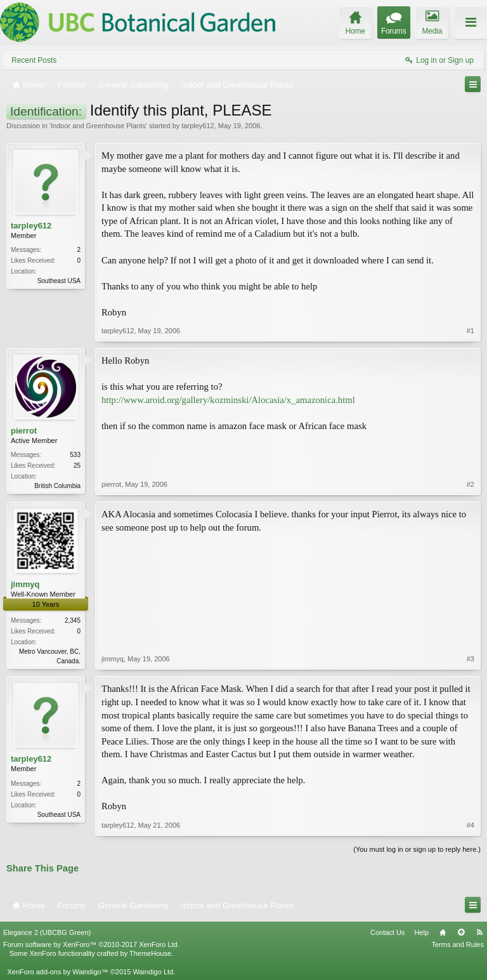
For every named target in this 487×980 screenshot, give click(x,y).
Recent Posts (34, 60)
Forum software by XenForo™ (91, 944)
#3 (471, 659)
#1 (471, 331)
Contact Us (387, 932)
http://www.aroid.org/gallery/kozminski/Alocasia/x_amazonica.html (228, 400)
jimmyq (25, 584)
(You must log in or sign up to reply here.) (417, 849)
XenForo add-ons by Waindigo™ (57, 972)
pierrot (24, 431)
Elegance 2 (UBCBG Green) (47, 932)
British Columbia (57, 486)
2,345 (73, 620)
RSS (479, 932)
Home (443, 932)
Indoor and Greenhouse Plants (98, 126)
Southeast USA (59, 281)
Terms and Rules (458, 944)
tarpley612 (198, 126)
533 (75, 455)
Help (421, 932)
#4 (471, 825)
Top (461, 932)
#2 (471, 484)
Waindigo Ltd (153, 972)
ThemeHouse (150, 953)
